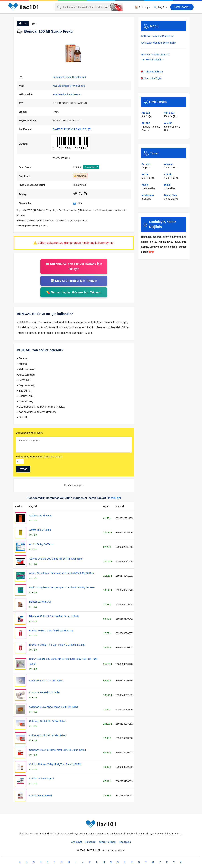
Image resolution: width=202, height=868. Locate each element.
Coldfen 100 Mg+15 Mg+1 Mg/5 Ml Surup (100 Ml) (55, 764)
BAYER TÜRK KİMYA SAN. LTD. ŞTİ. (72, 129)
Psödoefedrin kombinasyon (67, 94)
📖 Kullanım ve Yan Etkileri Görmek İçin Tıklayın (74, 267)
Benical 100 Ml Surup (40, 602)
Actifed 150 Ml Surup (40, 530)
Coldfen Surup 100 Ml (41, 796)
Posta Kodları (182, 7)
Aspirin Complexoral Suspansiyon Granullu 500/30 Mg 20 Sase (62, 587)
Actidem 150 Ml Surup (41, 516)
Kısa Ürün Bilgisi (151, 78)
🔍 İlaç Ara (160, 7)
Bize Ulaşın (125, 842)
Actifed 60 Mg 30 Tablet (41, 544)
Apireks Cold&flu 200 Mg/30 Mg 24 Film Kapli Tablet (56, 559)
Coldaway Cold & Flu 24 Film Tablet (48, 721)
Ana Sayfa (77, 842)
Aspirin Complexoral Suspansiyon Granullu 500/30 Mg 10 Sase (62, 573)
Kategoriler (91, 842)
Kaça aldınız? (91, 167)
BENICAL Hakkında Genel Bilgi (157, 36)
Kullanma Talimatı (152, 72)
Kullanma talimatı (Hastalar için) (69, 77)
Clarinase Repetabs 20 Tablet (45, 692)
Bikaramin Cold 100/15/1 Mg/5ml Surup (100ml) (54, 616)
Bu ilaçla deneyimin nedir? (29, 433)
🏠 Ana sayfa (143, 7)
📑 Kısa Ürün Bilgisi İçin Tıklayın (74, 281)
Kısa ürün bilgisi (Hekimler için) (69, 86)
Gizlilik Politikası (108, 842)
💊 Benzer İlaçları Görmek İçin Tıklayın (74, 292)
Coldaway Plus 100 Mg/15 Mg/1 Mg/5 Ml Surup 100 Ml (58, 750)
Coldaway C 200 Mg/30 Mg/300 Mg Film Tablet (54, 707)
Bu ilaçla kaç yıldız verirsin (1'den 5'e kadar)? (39, 457)
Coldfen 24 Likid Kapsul (42, 779)
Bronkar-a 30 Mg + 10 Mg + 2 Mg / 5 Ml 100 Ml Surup (57, 645)
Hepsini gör (114, 498)
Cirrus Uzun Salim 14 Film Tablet (46, 681)
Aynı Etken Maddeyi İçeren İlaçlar (158, 43)
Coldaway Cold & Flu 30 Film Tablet (48, 735)
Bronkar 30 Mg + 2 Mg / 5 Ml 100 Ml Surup (51, 631)
